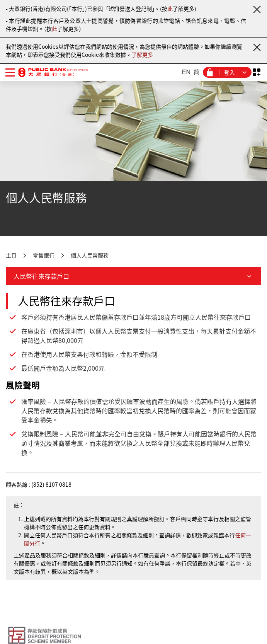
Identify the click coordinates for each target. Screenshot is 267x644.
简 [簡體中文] (197, 72)
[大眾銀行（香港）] (53, 72)
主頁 (11, 255)
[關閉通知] (257, 9)
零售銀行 (44, 255)
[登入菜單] (227, 72)
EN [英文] (186, 72)
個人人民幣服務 (90, 255)
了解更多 (142, 55)
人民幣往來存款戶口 (133, 276)
